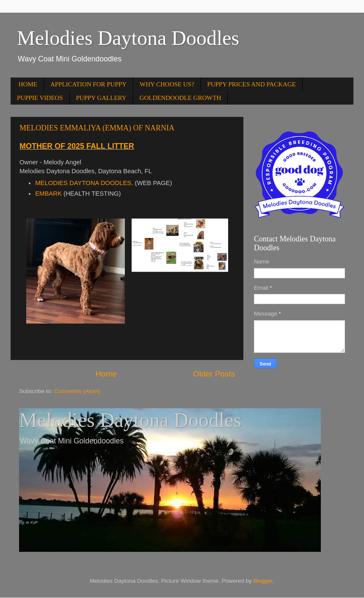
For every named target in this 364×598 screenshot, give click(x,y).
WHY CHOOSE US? (167, 84)
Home (106, 374)
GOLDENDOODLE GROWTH (181, 98)
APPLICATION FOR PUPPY (88, 84)
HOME (28, 84)
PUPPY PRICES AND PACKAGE (252, 84)
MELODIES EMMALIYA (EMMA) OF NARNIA (97, 128)
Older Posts (214, 374)
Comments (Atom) (77, 391)
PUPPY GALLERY (101, 98)
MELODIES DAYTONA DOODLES (83, 183)
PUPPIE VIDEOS (40, 98)
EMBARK (48, 194)
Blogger (263, 581)
